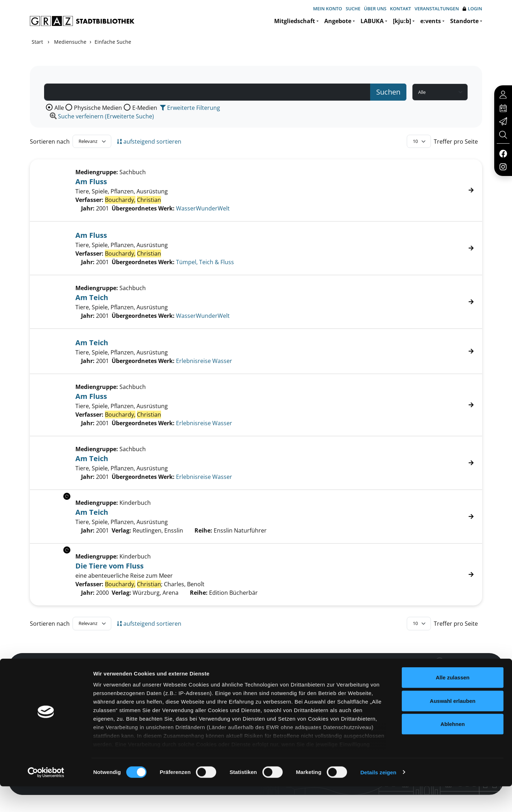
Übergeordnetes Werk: (143, 208)
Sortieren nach (50, 141)
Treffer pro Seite (456, 141)
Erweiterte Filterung (190, 108)
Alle (59, 108)
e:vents (431, 21)
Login (472, 9)
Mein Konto (327, 9)
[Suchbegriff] (207, 92)
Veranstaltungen (437, 9)
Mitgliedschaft (295, 21)
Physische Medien (98, 108)
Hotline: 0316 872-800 (432, 672)
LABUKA (372, 21)
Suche (353, 9)
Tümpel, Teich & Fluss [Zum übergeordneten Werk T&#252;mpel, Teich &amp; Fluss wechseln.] (205, 262)
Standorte (464, 21)
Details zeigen (378, 798)
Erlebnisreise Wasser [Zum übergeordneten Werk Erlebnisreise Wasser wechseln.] (204, 361)
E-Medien (145, 108)
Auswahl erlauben (453, 726)
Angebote (338, 21)
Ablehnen (453, 750)
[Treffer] (256, 190)
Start (37, 42)
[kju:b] (402, 21)
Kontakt (401, 9)
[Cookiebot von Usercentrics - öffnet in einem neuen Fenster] (46, 798)
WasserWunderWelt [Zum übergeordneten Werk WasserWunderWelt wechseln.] (203, 208)
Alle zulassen (452, 703)
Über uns (375, 9)
